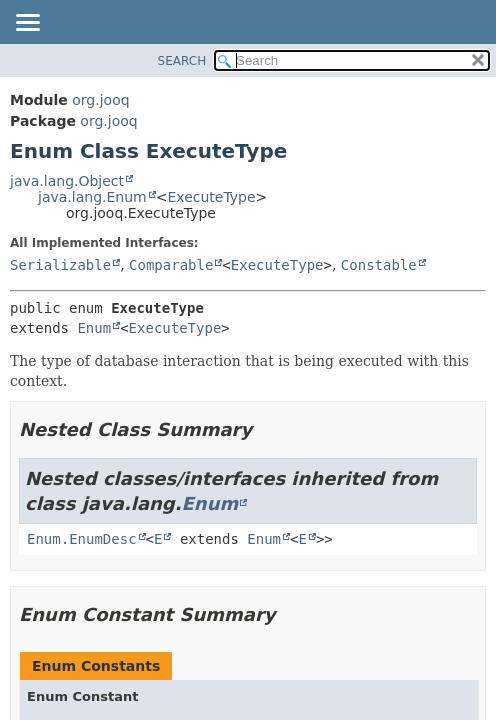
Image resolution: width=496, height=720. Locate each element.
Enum (94, 328)
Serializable (60, 265)
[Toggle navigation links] (27, 24)
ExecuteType (211, 197)
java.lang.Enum (92, 197)
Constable (379, 265)
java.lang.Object (67, 181)
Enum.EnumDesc (82, 539)
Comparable (171, 265)
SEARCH (182, 61)
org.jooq (100, 100)
